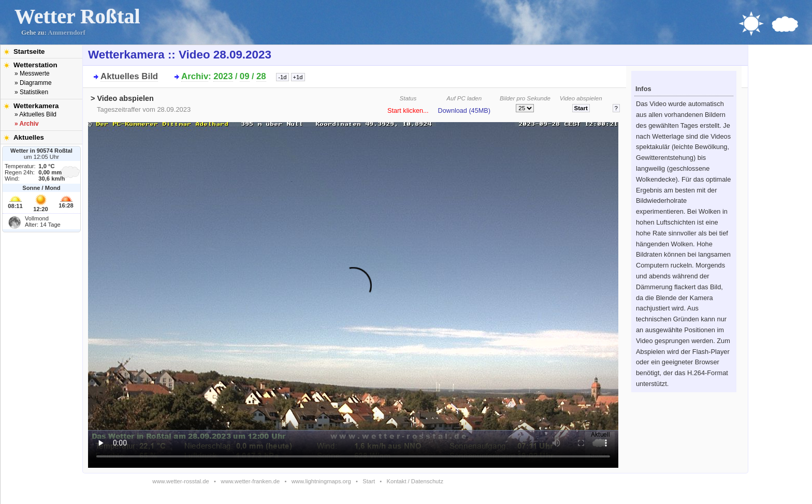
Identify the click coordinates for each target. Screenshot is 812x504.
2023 (223, 76)
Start (369, 481)
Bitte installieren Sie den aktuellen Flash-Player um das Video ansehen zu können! (353, 292)
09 (245, 76)
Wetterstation (35, 65)
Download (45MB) (464, 111)
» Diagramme (33, 83)
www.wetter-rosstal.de (180, 481)
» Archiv (27, 124)
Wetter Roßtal (77, 16)
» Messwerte (32, 73)
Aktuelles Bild (129, 76)
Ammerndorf (67, 33)
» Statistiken (31, 92)
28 (261, 76)
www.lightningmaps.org (321, 481)
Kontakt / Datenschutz (415, 481)
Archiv (195, 76)
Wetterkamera (36, 106)
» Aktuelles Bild (35, 114)
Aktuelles (29, 137)
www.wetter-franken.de (250, 481)
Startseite (29, 51)
